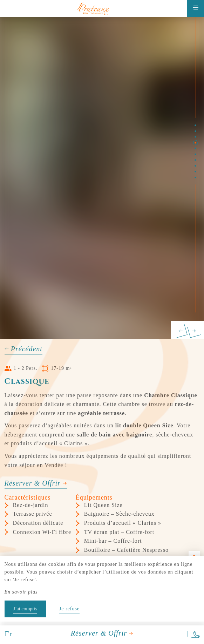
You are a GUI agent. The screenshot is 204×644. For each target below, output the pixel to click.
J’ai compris (25, 609)
